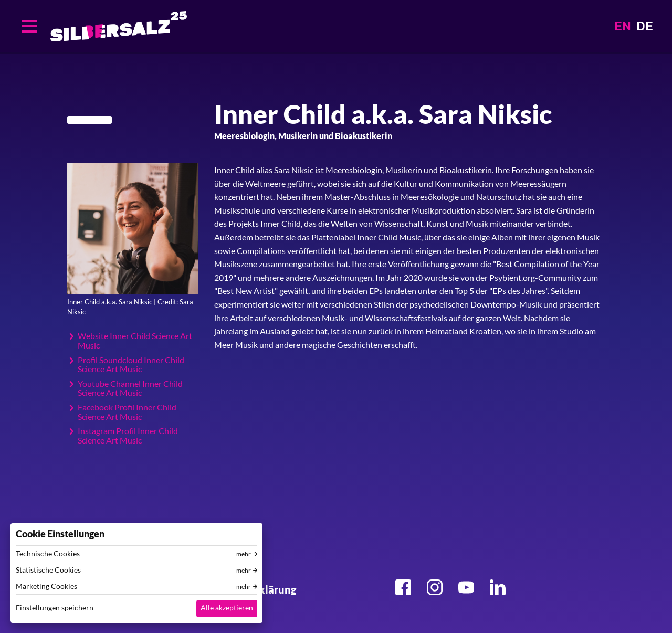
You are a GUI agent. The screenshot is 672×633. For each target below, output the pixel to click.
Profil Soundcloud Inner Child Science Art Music (131, 365)
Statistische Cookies (48, 570)
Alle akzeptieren (227, 608)
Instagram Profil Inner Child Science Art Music (128, 435)
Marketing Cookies (46, 586)
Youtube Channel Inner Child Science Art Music (130, 388)
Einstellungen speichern (55, 608)
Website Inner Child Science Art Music (135, 340)
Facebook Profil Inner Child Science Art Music (127, 412)
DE (645, 26)
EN (623, 26)
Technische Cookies (48, 554)
